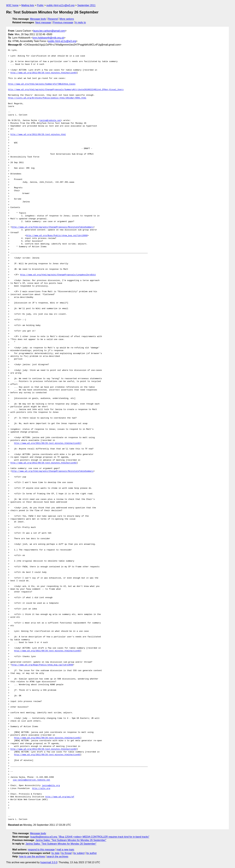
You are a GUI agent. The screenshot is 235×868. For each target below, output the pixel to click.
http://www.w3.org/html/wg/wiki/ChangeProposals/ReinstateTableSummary (52, 227)
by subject (79, 853)
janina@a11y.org (51, 786)
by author (92, 853)
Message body (38, 19)
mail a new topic (66, 850)
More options (67, 19)
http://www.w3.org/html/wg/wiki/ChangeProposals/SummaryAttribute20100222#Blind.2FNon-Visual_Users (66, 90)
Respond (53, 19)
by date (55, 853)
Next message (43, 22)
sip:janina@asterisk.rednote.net (31, 780)
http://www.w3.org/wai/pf (60, 797)
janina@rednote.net (50, 121)
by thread (67, 853)
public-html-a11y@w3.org (60, 5)
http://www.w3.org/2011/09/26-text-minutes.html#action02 (44, 463)
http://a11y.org (41, 789)
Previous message (63, 22)
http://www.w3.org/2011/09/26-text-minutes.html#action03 (44, 73)
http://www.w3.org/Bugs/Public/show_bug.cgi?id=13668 (57, 236)
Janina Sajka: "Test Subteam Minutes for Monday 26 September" (71, 840)
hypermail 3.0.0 (49, 862)
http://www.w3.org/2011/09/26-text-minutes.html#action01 (47, 443)
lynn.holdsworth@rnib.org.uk (48, 38)
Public (40, 5)
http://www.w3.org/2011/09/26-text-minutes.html (38, 135)
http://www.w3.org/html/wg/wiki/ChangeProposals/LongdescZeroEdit (58, 275)
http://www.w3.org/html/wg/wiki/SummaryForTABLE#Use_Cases (42, 84)
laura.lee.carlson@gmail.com (49, 31)
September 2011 (86, 5)
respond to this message (41, 850)
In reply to (80, 22)
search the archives (58, 857)
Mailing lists (28, 5)
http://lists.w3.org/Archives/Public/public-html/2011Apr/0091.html (47, 98)
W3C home (12, 5)
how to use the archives (32, 857)
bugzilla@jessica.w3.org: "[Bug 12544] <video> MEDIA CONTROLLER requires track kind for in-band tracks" (90, 837)
